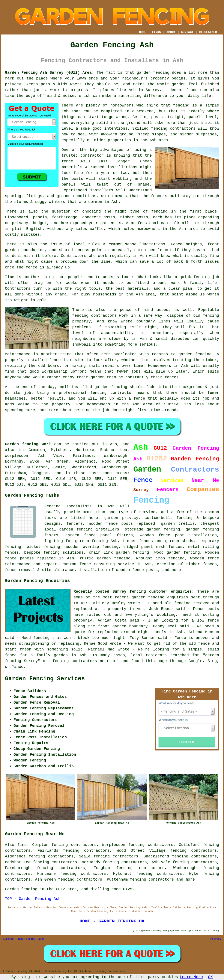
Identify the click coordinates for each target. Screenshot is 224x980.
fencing (202, 277)
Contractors (74, 256)
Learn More (191, 977)
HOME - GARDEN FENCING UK (112, 921)
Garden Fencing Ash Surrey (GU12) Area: (49, 73)
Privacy (216, 939)
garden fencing (195, 354)
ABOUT (171, 32)
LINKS (156, 32)
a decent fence (181, 90)
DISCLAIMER (208, 32)
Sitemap (8, 939)
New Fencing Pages (31, 939)
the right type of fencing (136, 211)
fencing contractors (173, 129)
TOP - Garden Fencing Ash (33, 899)
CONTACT (187, 32)
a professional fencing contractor (93, 393)
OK (210, 977)
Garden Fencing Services (45, 679)
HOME (143, 32)
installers (102, 190)
